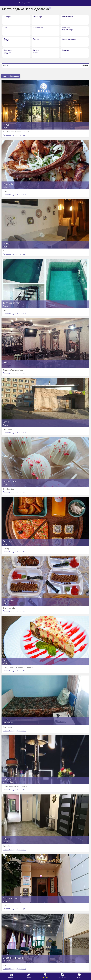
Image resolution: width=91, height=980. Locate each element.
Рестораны (8, 17)
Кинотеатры (38, 17)
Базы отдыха (38, 28)
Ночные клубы (67, 17)
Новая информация (10, 76)
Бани (6, 28)
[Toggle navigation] (88, 3)
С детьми (65, 50)
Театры (36, 39)
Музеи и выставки (69, 39)
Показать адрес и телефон (14, 135)
